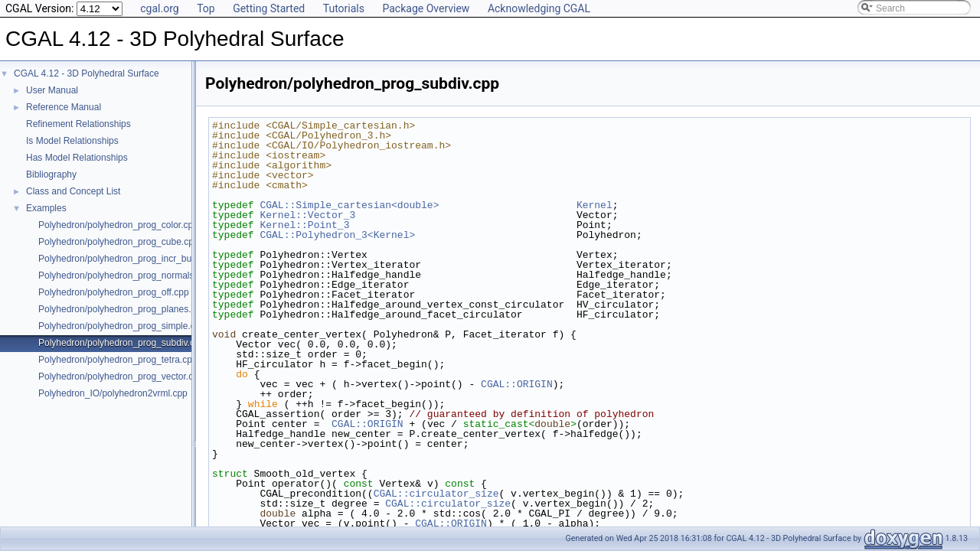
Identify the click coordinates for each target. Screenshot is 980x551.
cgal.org (159, 8)
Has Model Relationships (77, 158)
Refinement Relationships (78, 124)
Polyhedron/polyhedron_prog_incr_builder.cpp (132, 259)
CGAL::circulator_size (436, 494)
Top (206, 8)
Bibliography (51, 174)
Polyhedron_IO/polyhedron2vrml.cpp (113, 393)
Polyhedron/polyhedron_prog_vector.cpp (121, 377)
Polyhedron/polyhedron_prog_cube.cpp (119, 242)
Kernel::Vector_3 (307, 215)
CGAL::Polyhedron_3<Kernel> (337, 235)
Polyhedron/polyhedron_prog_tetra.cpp (118, 360)
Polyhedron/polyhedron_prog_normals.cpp (125, 275)
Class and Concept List (73, 191)
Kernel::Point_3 (304, 225)
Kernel (595, 205)
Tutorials (344, 8)
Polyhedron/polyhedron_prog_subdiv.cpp (121, 343)
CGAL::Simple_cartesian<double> (349, 205)
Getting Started (269, 8)
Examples (46, 208)
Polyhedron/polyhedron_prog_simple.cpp (122, 326)
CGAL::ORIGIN (517, 384)
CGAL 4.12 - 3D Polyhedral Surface (87, 73)
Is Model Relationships (72, 141)
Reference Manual (64, 107)
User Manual (52, 90)
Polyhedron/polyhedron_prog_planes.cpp (122, 309)
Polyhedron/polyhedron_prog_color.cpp (118, 225)
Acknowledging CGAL (539, 8)
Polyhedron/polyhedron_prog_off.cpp (114, 292)
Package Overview (426, 8)
